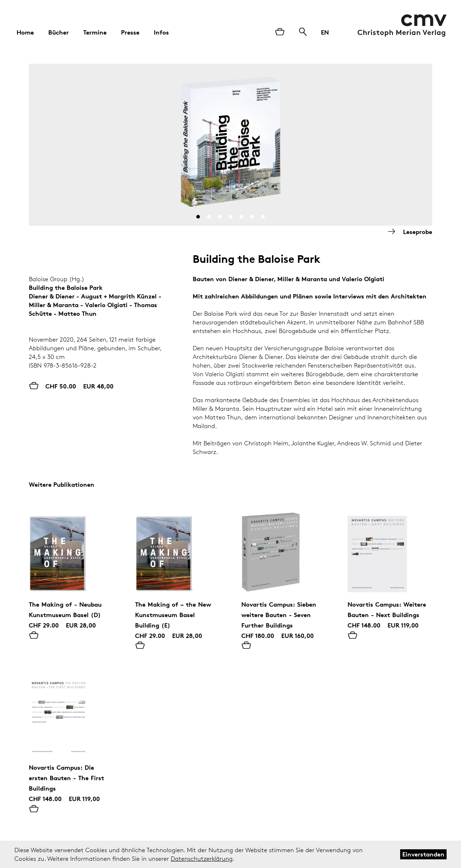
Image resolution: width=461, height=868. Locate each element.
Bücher (59, 32)
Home (25, 32)
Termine (95, 32)
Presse (130, 32)
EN (325, 32)
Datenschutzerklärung (202, 859)
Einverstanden (423, 854)
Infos (161, 32)
